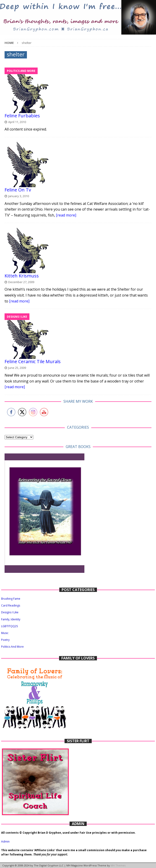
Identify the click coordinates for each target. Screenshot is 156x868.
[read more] (66, 215)
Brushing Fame (11, 599)
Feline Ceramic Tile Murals (33, 361)
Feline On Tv (18, 190)
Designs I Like (10, 612)
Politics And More (12, 647)
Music (5, 633)
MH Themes (118, 865)
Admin (5, 842)
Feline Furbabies (22, 116)
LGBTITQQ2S (9, 626)
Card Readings (11, 605)
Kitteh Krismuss (22, 276)
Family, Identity (11, 619)
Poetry (5, 640)
